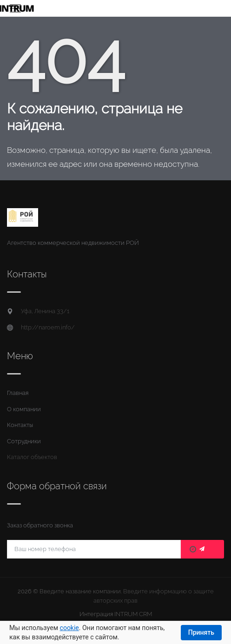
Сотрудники (24, 441)
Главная (18, 393)
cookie (69, 628)
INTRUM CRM (133, 614)
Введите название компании (80, 591)
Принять (201, 632)
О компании (24, 409)
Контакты (20, 425)
